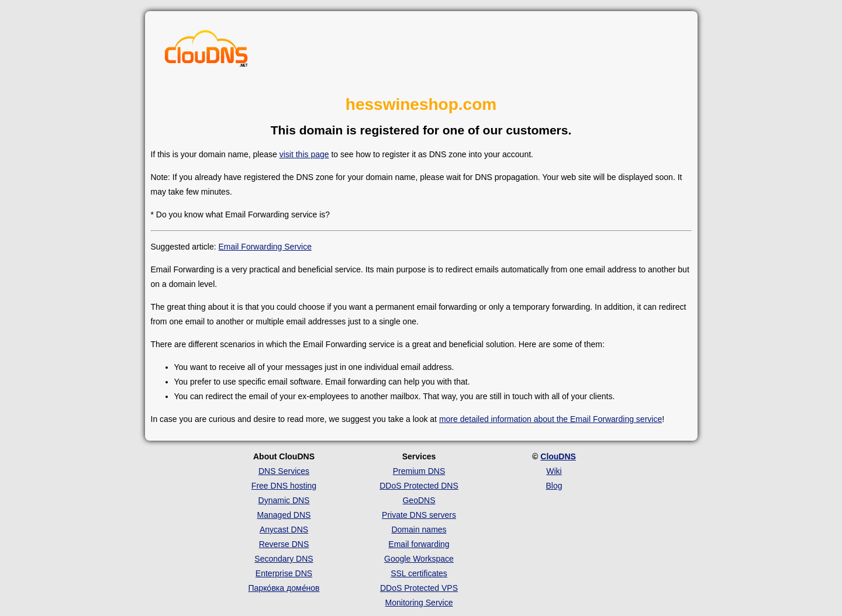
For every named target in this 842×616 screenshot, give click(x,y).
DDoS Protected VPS (419, 588)
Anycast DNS (284, 530)
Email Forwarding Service (265, 247)
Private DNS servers (419, 515)
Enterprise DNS (284, 573)
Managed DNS (284, 515)
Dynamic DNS (284, 500)
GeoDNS (419, 500)
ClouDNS (558, 456)
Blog (554, 486)
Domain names (419, 530)
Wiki (554, 471)
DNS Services (284, 471)
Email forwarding (419, 544)
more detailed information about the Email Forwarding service (551, 419)
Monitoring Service (419, 603)
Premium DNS (419, 471)
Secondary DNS (284, 559)
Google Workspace (419, 559)
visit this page (304, 154)
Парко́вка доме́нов (284, 588)
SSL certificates (419, 573)
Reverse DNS (284, 544)
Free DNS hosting (284, 486)
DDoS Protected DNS (419, 486)
